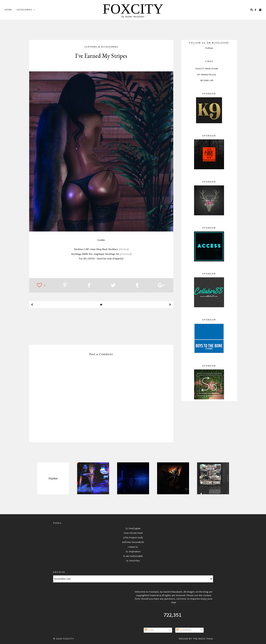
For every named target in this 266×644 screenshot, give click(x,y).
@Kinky (123, 249)
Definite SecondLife (133, 542)
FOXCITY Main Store (207, 69)
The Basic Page (203, 639)
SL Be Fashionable (133, 556)
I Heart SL (133, 547)
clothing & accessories (101, 47)
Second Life (207, 81)
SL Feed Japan (133, 529)
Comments (184, 630)
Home (8, 10)
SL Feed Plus (133, 561)
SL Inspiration (133, 552)
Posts (149, 630)
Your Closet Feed (133, 533)
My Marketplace (207, 75)
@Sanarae (125, 254)
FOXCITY (133, 9)
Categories (24, 10)
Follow (209, 48)
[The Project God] (133, 538)
